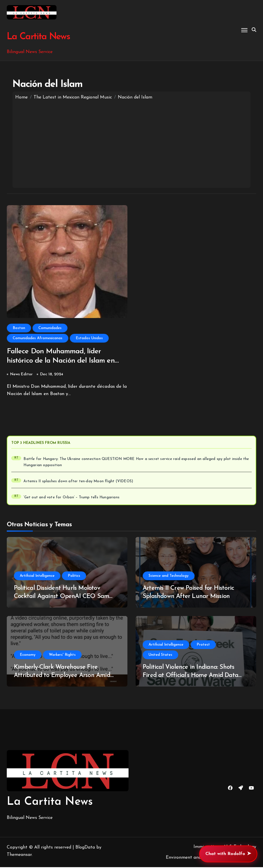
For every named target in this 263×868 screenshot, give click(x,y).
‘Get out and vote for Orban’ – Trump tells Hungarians (71, 498)
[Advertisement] (131, 143)
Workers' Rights (62, 656)
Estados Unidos (89, 338)
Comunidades (50, 328)
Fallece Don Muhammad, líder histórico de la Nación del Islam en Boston (63, 362)
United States (160, 656)
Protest (203, 645)
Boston (19, 328)
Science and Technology (169, 577)
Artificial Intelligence (37, 577)
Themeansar (19, 856)
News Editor (21, 375)
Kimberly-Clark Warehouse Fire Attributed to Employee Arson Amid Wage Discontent (62, 676)
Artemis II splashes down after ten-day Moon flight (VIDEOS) (78, 482)
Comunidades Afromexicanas (38, 338)
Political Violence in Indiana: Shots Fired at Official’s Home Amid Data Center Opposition (190, 676)
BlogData (85, 849)
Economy (28, 656)
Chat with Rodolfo (228, 854)
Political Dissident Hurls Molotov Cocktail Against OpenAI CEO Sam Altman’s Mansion (61, 597)
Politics (74, 577)
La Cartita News (38, 37)
